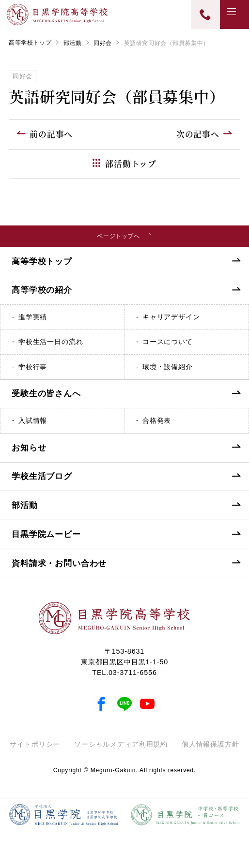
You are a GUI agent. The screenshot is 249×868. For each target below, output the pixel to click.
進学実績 (33, 325)
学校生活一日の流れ (51, 349)
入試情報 (33, 428)
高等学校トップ (30, 43)
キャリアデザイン (171, 325)
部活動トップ (131, 164)
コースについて (168, 349)
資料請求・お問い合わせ (59, 571)
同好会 (103, 43)
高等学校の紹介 (42, 298)
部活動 (73, 43)
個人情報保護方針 (210, 752)
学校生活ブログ (42, 484)
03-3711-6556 (133, 680)
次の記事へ (198, 134)
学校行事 (33, 374)
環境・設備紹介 (168, 374)
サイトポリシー (35, 752)
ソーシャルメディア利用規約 (121, 752)
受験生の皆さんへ (46, 402)
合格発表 (157, 428)
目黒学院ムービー (46, 542)
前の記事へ (51, 134)
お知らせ (29, 456)
